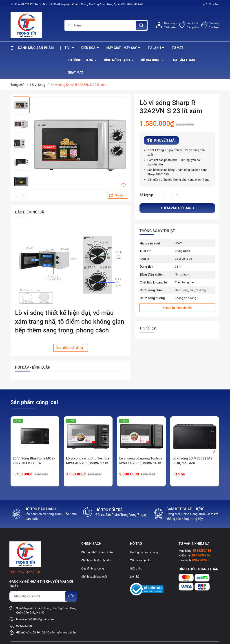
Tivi (68, 48)
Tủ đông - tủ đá (81, 60)
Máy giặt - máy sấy (122, 48)
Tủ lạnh (155, 48)
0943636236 (201, 555)
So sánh (211, 4)
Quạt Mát (76, 73)
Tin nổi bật (148, 328)
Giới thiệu (136, 568)
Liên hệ (135, 577)
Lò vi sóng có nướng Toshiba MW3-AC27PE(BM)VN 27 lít (88, 461)
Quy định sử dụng (93, 568)
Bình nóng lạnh (117, 60)
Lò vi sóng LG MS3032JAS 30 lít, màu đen (192, 461)
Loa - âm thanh (184, 60)
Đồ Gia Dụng (151, 60)
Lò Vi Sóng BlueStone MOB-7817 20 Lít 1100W (34, 461)
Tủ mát (178, 48)
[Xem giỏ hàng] (210, 25)
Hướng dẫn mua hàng (144, 552)
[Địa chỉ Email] (43, 596)
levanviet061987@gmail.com (35, 619)
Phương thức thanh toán (97, 552)
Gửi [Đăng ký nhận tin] (71, 596)
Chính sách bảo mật (94, 577)
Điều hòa (89, 48)
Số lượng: (146, 195)
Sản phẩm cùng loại (34, 402)
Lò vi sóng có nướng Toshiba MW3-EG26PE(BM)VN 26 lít (141, 461)
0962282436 (30, 4)
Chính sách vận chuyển (96, 560)
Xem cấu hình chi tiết (177, 308)
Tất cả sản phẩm (141, 560)
